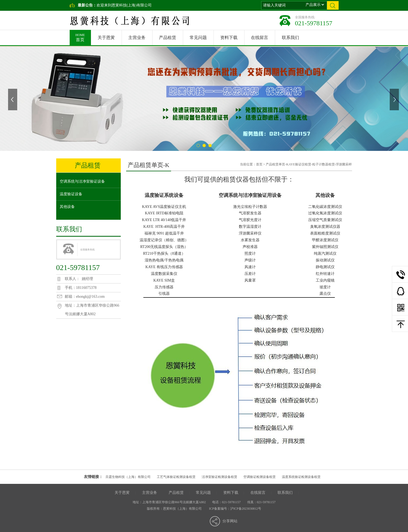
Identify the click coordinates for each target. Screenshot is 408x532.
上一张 (13, 100)
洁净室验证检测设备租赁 (219, 477)
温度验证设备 (71, 194)
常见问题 (198, 38)
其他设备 (67, 207)
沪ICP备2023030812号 (246, 509)
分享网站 (230, 521)
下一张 (395, 100)
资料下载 (229, 38)
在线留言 (260, 38)
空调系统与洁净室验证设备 (82, 181)
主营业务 (137, 38)
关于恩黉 (106, 38)
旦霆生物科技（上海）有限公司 (128, 477)
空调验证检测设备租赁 (260, 477)
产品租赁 (168, 38)
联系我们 (290, 38)
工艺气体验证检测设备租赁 (176, 477)
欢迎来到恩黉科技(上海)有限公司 (124, 5)
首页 (80, 36)
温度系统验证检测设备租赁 (301, 477)
